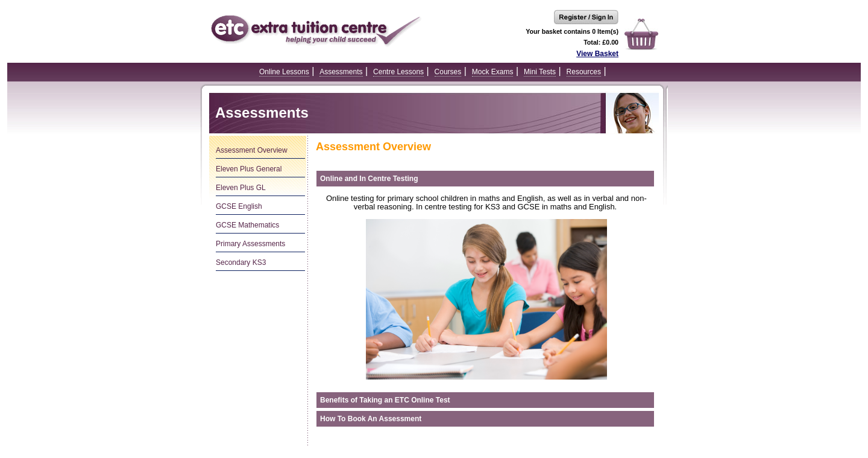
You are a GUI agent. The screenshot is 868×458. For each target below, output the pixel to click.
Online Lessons (284, 72)
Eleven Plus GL (241, 188)
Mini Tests (540, 72)
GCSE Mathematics (247, 225)
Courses (448, 72)
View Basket (597, 54)
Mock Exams (493, 72)
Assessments (341, 72)
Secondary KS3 (241, 262)
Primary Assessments (250, 244)
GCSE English (239, 206)
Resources (584, 72)
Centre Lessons (398, 72)
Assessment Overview (252, 150)
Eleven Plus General (249, 169)
